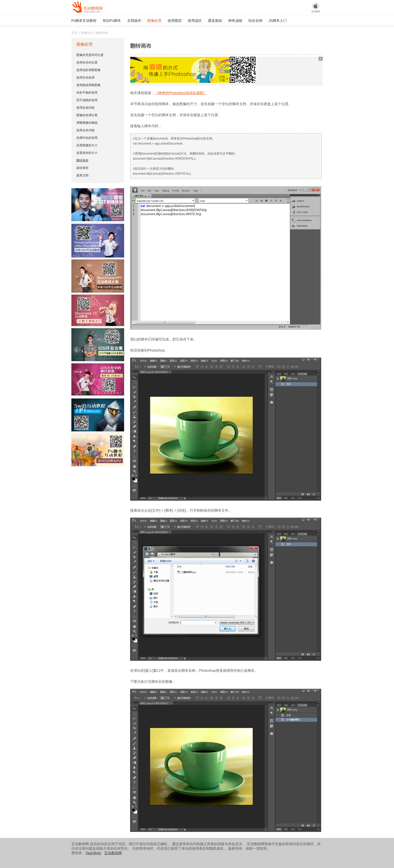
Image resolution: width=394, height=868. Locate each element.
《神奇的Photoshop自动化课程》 (181, 93)
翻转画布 (82, 160)
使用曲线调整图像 (88, 85)
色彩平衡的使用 (87, 93)
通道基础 (215, 21)
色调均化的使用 (87, 138)
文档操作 (134, 21)
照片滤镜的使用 (87, 100)
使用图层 (175, 21)
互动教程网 (113, 853)
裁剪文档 (82, 175)
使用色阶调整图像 (88, 70)
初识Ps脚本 (112, 21)
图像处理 (154, 21)
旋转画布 (82, 168)
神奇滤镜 (235, 21)
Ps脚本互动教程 (84, 21)
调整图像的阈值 (87, 123)
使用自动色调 (85, 78)
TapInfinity (93, 853)
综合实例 (255, 21)
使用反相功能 (85, 108)
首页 (74, 33)
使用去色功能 (85, 130)
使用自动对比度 (87, 62)
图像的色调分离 (87, 115)
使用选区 (195, 21)
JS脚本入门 (278, 21)
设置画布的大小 (87, 153)
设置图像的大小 (87, 145)
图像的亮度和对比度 (90, 55)
